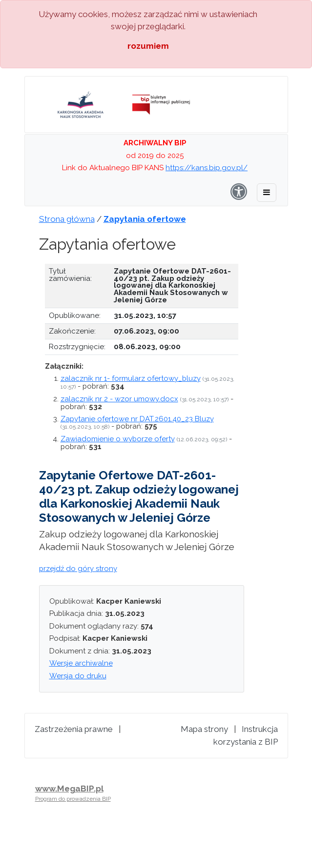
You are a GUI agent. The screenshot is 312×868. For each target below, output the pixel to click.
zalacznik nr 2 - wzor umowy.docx (119, 399)
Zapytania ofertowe (145, 219)
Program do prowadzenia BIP (73, 799)
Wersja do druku (78, 676)
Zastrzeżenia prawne (74, 729)
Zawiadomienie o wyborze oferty (118, 439)
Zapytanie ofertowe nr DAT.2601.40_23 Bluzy (137, 419)
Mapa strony (204, 729)
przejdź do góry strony (78, 569)
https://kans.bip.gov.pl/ (207, 168)
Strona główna (67, 219)
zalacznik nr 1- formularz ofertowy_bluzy (131, 378)
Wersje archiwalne (81, 663)
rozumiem (148, 46)
